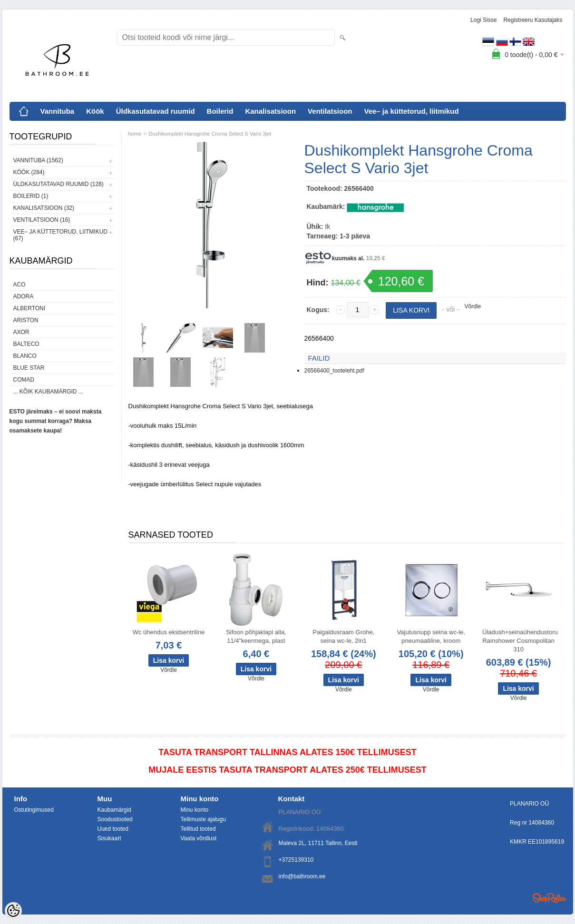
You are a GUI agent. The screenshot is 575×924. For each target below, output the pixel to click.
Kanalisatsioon (270, 111)
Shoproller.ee (549, 898)
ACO (19, 285)
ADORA (24, 296)
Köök (95, 111)
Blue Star (29, 368)
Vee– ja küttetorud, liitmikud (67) (60, 235)
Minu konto (195, 810)
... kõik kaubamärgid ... (48, 392)
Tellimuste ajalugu (203, 819)
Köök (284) (29, 172)
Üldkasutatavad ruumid (156, 111)
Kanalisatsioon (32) (44, 208)
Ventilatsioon (330, 111)
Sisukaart (109, 838)
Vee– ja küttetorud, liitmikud (411, 111)
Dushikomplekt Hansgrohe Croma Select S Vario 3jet (210, 134)
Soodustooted (115, 819)
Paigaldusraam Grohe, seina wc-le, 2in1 (343, 636)
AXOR (21, 332)
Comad (24, 380)
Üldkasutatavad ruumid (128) (58, 184)
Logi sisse (483, 20)
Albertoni (29, 308)
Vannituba (58, 111)
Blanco (25, 356)
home (135, 134)
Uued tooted (113, 829)
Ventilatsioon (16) (42, 220)
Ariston (26, 320)
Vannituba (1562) (38, 160)
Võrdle (473, 306)
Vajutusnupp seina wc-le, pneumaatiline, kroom (431, 636)
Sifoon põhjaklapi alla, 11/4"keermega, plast (256, 636)
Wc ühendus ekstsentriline (169, 632)
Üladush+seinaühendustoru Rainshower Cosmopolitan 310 (520, 641)
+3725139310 (296, 860)
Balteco (26, 344)
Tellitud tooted (198, 829)
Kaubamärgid (114, 810)
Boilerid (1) (31, 196)
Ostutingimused (34, 810)
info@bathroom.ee (302, 876)
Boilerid (220, 111)
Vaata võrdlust (199, 838)
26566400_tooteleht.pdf (334, 371)
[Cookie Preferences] (13, 911)
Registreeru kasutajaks (533, 20)
